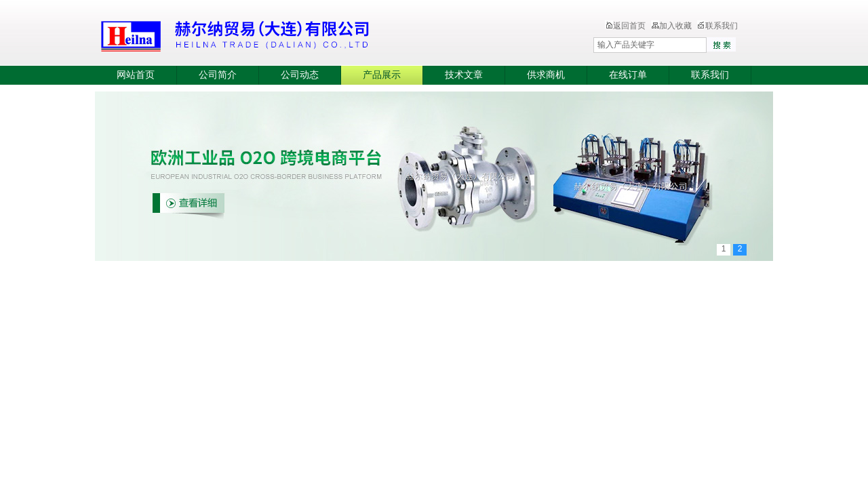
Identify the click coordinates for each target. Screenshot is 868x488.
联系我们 (717, 26)
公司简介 (218, 75)
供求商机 (546, 75)
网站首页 (136, 75)
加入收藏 (671, 26)
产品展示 (382, 75)
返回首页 (625, 26)
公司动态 (300, 75)
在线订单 (628, 75)
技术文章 (464, 75)
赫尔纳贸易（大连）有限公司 (315, 34)
